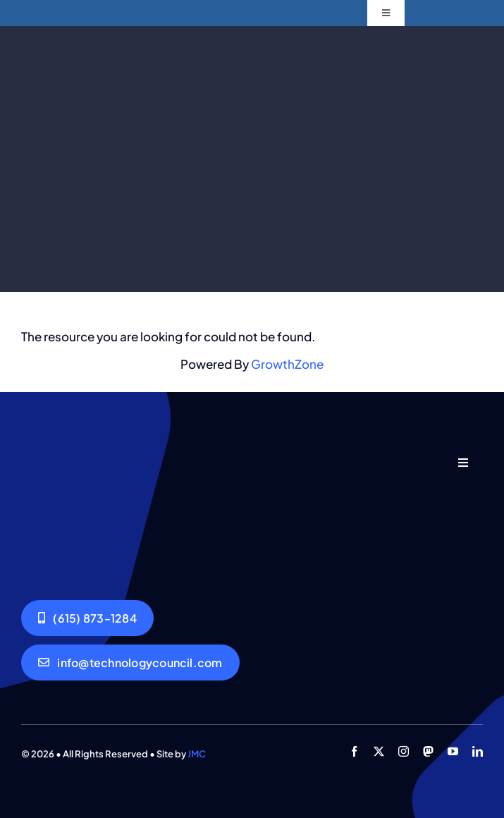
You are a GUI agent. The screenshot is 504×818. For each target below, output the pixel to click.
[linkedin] (478, 751)
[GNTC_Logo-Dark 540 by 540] (81, 454)
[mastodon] (428, 751)
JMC (197, 754)
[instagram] (404, 751)
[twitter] (379, 751)
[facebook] (354, 751)
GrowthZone (287, 364)
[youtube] (453, 751)
